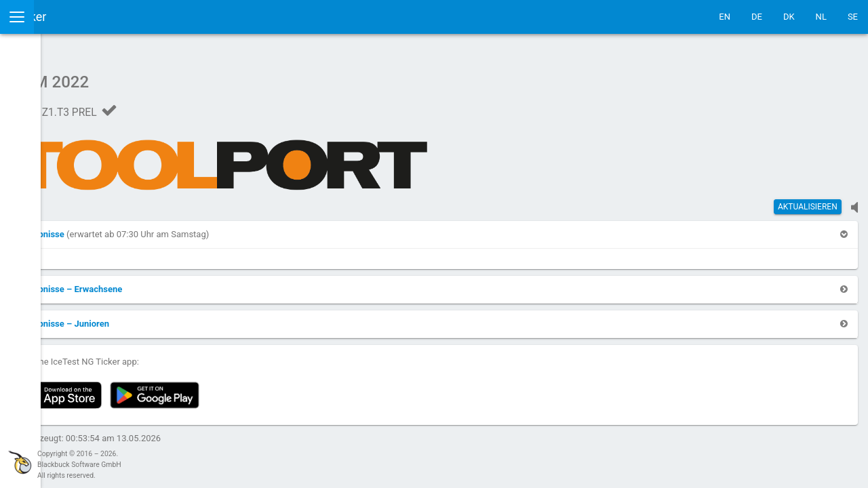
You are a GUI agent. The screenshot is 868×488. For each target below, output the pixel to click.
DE (757, 17)
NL (821, 17)
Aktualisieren (808, 200)
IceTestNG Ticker (75, 17)
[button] (193, 227)
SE (853, 17)
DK (789, 17)
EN (725, 17)
